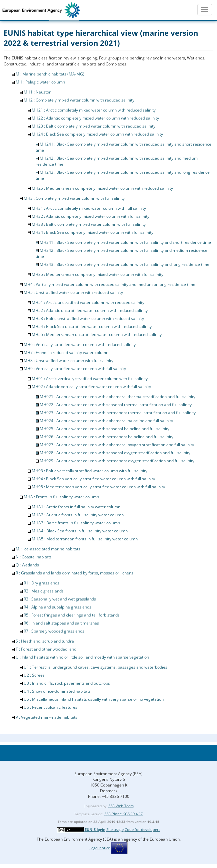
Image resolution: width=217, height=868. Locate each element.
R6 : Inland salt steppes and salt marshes (61, 623)
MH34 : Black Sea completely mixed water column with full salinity (92, 232)
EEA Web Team (121, 806)
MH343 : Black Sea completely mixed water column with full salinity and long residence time (124, 264)
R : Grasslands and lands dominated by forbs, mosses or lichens (74, 573)
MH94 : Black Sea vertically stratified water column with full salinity (93, 479)
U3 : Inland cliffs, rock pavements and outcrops (67, 683)
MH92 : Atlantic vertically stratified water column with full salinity (91, 387)
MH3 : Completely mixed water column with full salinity (74, 198)
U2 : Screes (34, 675)
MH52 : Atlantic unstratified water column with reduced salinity (90, 310)
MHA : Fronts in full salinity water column (61, 497)
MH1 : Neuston (37, 92)
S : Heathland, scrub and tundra (45, 641)
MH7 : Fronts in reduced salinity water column (66, 353)
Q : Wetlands (27, 565)
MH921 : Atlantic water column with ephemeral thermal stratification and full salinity (117, 397)
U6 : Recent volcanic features (50, 707)
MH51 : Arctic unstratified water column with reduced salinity (88, 302)
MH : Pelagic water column (40, 82)
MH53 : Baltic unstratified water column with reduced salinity (88, 318)
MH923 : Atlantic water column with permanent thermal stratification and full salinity (118, 413)
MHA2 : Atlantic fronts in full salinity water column (78, 515)
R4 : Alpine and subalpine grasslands (57, 607)
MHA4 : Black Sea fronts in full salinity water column (80, 531)
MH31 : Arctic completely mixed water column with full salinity (89, 208)
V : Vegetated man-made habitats (46, 717)
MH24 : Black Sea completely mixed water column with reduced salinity (97, 134)
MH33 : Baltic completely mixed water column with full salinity (89, 224)
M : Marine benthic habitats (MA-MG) (50, 74)
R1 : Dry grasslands (41, 583)
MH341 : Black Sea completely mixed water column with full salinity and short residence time (125, 242)
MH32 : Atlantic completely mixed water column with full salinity (90, 216)
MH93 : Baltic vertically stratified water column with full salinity (89, 471)
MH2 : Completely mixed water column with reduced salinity (79, 100)
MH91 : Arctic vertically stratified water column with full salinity (90, 379)
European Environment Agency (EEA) (108, 774)
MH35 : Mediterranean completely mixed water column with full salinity (97, 274)
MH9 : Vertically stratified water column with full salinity (75, 369)
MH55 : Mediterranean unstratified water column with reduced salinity (97, 334)
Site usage (115, 829)
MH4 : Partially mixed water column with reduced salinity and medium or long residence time (109, 284)
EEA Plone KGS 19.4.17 (123, 814)
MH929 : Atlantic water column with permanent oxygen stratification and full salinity (117, 461)
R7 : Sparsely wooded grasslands (54, 631)
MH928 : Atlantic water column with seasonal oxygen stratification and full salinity (115, 453)
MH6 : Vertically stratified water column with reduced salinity (80, 344)
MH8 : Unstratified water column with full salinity (68, 361)
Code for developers (142, 829)
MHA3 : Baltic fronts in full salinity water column (76, 523)
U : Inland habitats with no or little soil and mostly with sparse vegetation (82, 657)
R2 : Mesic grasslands (44, 591)
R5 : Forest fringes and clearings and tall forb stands (72, 615)
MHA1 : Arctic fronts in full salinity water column (76, 507)
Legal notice (100, 848)
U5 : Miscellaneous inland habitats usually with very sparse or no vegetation (94, 699)
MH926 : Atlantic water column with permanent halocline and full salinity (106, 437)
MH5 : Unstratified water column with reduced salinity (73, 292)
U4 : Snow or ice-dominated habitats (57, 691)
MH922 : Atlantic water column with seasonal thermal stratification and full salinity (116, 405)
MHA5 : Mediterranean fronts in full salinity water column (85, 539)
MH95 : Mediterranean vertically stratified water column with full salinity (98, 487)
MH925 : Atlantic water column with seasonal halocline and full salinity (104, 429)
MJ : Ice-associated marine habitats (48, 549)
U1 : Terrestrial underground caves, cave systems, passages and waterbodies (95, 667)
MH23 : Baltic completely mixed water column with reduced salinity (93, 126)
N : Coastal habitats (34, 557)
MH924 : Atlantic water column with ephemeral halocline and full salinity (106, 421)
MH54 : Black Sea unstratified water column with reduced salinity (92, 326)
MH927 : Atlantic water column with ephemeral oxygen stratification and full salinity (117, 445)
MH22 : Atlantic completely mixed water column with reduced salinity (95, 118)
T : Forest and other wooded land (46, 649)
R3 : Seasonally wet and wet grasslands (60, 599)
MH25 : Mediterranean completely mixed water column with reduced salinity (102, 188)
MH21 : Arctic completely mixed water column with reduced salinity (94, 110)
